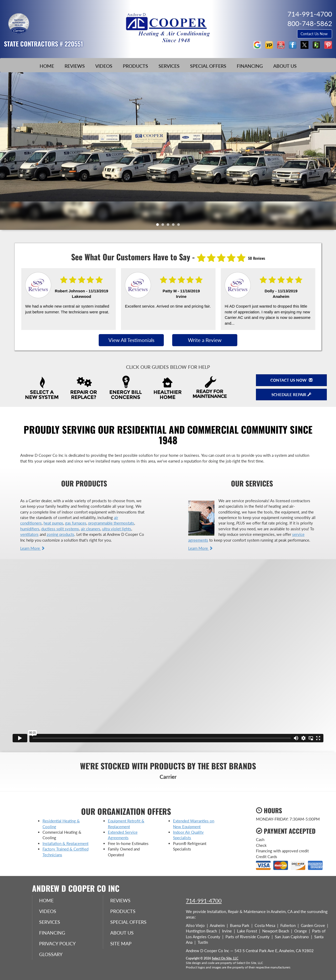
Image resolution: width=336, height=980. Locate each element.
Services (169, 66)
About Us (285, 66)
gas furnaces (76, 523)
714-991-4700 (204, 901)
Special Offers (208, 66)
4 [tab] (175, 226)
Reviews (75, 66)
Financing (250, 66)
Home (47, 66)
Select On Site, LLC (225, 958)
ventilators (29, 534)
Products (135, 66)
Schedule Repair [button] (291, 395)
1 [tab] (159, 226)
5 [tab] (180, 226)
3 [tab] (169, 226)
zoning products (61, 534)
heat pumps (53, 523)
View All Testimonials (131, 340)
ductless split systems (60, 529)
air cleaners (91, 529)
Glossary (52, 956)
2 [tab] (164, 226)
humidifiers (30, 529)
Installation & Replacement (65, 843)
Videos (104, 66)
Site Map (122, 945)
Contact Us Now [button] (315, 34)
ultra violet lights (117, 529)
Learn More (33, 548)
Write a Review (205, 340)
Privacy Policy (58, 945)
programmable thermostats (111, 523)
